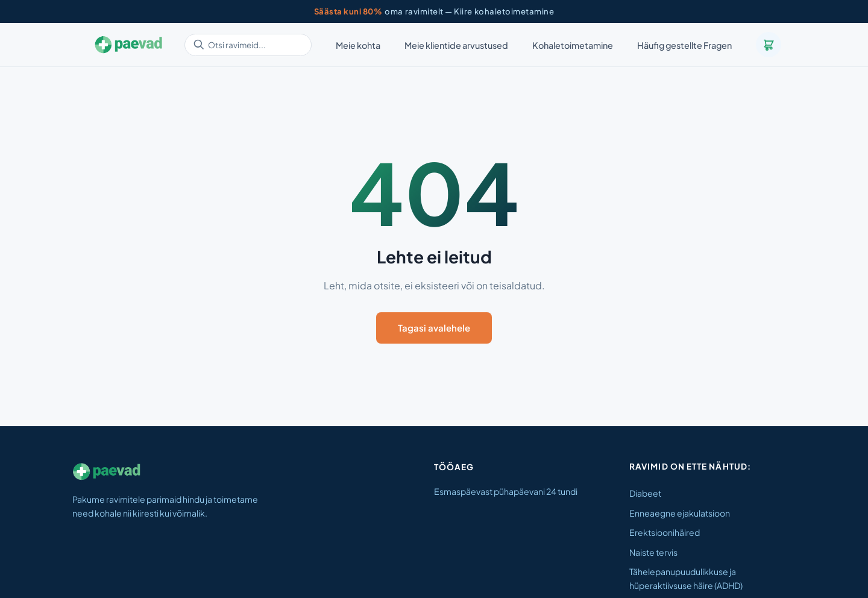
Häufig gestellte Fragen (684, 45)
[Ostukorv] (769, 45)
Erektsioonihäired (665, 532)
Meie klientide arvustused (456, 45)
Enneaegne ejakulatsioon (680, 513)
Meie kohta (358, 45)
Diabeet (645, 493)
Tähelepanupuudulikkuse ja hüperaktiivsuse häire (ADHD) (686, 578)
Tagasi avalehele (434, 328)
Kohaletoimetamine (573, 45)
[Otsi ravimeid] (248, 45)
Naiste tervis (653, 552)
